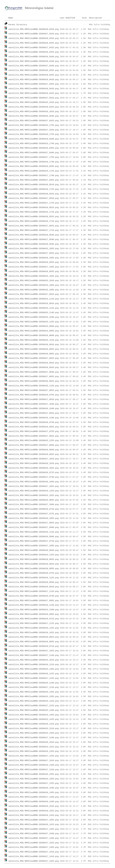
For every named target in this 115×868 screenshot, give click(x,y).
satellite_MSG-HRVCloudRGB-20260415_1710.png (34, 212)
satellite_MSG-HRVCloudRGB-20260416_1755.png (34, 134)
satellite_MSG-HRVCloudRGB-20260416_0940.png (34, 537)
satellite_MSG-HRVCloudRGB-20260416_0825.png (34, 349)
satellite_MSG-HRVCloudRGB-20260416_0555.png (34, 262)
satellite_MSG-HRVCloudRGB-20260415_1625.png (34, 495)
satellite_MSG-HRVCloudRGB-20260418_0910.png (34, 587)
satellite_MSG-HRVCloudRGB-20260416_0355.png (34, 70)
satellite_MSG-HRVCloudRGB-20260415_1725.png (34, 171)
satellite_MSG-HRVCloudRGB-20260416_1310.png (34, 724)
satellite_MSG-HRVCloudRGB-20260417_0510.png (34, 198)
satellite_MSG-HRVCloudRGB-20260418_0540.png (34, 244)
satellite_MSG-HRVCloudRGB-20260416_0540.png (34, 235)
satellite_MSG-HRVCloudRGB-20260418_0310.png (34, 38)
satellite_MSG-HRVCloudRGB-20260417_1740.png (34, 176)
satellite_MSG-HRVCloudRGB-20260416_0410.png (34, 80)
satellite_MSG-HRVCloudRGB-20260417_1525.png (34, 843)
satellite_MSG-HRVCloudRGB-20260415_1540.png (34, 733)
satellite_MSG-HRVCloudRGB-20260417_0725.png (34, 514)
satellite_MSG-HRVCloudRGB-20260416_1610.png (34, 742)
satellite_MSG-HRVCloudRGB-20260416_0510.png (34, 185)
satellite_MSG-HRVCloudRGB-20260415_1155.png (34, 322)
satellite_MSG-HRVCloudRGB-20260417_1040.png (34, 504)
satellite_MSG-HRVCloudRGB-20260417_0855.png (34, 377)
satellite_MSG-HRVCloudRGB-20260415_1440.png (34, 710)
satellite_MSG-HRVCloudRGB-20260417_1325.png (34, 783)
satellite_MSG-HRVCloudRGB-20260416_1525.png (34, 811)
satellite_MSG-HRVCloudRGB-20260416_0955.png (34, 614)
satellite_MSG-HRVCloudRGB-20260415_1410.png (34, 701)
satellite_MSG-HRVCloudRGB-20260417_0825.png (34, 390)
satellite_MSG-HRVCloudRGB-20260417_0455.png (34, 180)
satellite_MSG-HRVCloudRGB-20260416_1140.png (34, 605)
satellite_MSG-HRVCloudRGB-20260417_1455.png (34, 847)
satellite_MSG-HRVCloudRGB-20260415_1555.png (34, 697)
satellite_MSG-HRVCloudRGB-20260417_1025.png (34, 486)
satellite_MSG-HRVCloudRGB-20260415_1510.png (34, 729)
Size (84, 18)
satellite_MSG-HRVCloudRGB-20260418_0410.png (34, 89)
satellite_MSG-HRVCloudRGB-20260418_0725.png (34, 619)
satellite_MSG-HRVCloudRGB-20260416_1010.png (34, 463)
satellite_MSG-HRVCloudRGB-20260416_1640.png (34, 409)
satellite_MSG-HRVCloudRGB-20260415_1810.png (34, 102)
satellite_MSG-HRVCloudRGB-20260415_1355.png (34, 669)
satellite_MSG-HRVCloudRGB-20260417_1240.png (34, 738)
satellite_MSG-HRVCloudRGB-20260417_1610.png (34, 761)
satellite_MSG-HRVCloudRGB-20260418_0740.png (34, 596)
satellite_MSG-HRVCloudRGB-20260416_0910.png (34, 367)
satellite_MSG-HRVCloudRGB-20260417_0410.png (34, 98)
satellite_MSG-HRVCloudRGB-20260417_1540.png (34, 834)
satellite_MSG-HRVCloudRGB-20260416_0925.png (34, 427)
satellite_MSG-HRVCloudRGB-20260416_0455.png (34, 148)
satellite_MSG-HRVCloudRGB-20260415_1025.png (34, 276)
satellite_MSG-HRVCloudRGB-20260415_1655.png (34, 249)
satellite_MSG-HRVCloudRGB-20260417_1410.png (34, 856)
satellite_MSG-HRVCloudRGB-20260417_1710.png (34, 230)
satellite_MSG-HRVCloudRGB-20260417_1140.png (34, 655)
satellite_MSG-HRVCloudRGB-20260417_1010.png (34, 459)
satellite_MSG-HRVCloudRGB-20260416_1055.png (34, 518)
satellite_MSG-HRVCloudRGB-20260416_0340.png (34, 57)
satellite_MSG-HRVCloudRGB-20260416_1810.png (34, 112)
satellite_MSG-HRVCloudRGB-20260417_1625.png (34, 651)
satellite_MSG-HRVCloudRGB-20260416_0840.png (34, 335)
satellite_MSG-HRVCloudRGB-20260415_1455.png (34, 715)
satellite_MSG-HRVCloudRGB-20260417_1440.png (34, 838)
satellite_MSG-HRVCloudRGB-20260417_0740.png (34, 477)
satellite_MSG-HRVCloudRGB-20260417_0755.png (34, 431)
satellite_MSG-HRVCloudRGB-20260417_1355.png (34, 829)
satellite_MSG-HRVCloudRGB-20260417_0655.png (34, 523)
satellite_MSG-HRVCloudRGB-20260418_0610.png (34, 345)
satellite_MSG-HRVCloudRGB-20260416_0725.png (34, 472)
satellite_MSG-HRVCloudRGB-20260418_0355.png (34, 75)
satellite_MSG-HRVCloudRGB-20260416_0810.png (34, 363)
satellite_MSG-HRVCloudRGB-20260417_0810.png (34, 413)
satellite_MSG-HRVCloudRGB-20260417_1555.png (34, 820)
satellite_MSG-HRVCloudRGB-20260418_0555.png (34, 271)
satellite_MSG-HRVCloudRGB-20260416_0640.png (34, 450)
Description (96, 18)
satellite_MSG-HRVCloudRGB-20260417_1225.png (34, 706)
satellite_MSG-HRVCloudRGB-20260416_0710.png (34, 509)
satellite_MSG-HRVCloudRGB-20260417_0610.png (34, 294)
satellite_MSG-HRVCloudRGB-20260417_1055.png (34, 546)
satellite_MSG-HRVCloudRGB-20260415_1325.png (34, 555)
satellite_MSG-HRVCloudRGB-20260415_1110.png (34, 299)
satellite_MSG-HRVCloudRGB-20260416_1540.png (34, 788)
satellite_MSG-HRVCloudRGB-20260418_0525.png (34, 217)
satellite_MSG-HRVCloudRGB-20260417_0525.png (34, 226)
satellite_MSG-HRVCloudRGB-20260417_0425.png (34, 121)
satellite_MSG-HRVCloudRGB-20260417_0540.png (34, 239)
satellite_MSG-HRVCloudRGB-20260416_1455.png (34, 793)
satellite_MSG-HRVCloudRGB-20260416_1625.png (34, 633)
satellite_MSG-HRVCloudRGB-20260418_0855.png (34, 569)
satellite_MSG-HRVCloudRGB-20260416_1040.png (34, 482)
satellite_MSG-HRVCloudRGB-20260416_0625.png (34, 381)
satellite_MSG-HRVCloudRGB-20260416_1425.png (34, 824)
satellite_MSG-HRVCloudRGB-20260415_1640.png (34, 317)
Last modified (67, 18)
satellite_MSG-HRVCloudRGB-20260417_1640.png (34, 404)
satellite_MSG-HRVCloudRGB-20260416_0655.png (34, 500)
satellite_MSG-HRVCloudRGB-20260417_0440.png (34, 153)
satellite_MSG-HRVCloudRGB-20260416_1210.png (34, 665)
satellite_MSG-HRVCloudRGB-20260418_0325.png (34, 52)
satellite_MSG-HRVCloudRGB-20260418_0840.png (34, 550)
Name (11, 18)
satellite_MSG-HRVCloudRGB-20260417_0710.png (34, 541)
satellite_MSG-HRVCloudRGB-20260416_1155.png (34, 628)
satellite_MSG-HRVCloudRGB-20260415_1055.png (34, 290)
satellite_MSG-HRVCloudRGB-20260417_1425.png (34, 861)
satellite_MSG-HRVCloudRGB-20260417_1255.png (34, 756)
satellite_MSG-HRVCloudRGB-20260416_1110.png (34, 532)
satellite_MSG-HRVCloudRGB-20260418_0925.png (34, 637)
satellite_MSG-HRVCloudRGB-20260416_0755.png (34, 395)
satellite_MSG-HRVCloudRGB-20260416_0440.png (34, 116)
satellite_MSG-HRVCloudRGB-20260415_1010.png (34, 281)
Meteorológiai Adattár (39, 8)
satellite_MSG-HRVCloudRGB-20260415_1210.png (34, 340)
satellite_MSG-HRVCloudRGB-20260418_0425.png (34, 107)
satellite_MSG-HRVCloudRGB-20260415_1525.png (34, 747)
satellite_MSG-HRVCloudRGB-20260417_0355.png (34, 84)
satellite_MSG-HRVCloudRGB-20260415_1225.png (34, 386)
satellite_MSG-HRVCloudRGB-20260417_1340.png (34, 797)
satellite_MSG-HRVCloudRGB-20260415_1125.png (34, 308)
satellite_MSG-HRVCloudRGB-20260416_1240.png (34, 683)
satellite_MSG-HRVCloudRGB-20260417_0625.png (34, 358)
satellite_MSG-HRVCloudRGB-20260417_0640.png (34, 445)
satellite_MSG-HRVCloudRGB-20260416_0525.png (34, 208)
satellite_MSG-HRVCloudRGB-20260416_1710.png (34, 221)
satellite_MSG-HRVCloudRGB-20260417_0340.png (34, 66)
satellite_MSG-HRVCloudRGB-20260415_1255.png (34, 441)
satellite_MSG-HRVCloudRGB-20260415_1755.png (34, 125)
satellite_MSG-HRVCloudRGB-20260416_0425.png (34, 93)
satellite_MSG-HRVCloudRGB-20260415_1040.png (34, 285)
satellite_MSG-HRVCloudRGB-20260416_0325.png (34, 43)
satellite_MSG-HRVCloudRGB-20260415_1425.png (34, 719)
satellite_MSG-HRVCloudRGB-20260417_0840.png (34, 372)
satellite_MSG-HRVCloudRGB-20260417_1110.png (34, 591)
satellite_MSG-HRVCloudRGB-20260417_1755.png (34, 157)
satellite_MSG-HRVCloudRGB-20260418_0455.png (34, 166)
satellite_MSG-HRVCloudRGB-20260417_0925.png (34, 436)
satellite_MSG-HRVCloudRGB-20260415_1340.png (34, 610)
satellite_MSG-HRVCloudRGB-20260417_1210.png (34, 687)
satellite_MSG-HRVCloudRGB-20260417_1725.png (34, 203)
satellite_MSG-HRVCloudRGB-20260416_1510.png (34, 806)
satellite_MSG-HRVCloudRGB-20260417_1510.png (34, 852)
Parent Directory (18, 25)
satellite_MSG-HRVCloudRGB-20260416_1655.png (34, 258)
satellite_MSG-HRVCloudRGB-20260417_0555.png (34, 253)
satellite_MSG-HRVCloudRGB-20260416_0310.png (34, 29)
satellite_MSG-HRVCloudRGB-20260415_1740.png (34, 144)
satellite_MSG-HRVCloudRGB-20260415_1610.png (34, 660)
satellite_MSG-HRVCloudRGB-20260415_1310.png (34, 491)
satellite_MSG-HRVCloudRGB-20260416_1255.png (34, 692)
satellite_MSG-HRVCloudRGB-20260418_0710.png (34, 646)
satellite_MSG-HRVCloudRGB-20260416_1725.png (34, 189)
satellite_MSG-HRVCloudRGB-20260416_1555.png (34, 774)
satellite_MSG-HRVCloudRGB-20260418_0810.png (34, 564)
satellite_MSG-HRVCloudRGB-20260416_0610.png (34, 303)
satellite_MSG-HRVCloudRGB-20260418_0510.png (34, 194)
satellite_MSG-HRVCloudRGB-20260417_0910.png (34, 399)
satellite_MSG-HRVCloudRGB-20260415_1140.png (34, 313)
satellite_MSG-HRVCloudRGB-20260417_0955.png (34, 601)
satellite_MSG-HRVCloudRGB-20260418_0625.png (34, 454)
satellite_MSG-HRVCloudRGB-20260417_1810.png (34, 130)
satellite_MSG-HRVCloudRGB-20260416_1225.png (34, 674)
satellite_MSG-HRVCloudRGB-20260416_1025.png (34, 468)
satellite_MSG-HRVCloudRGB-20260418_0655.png (34, 642)
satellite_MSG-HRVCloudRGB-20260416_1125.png (34, 578)
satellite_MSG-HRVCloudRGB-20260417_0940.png (34, 527)
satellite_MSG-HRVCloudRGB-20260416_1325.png (34, 751)
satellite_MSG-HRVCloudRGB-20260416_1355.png (34, 779)
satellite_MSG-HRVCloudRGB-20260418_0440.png (34, 139)
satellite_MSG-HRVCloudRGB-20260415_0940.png (34, 326)
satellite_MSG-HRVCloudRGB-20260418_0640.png (34, 582)
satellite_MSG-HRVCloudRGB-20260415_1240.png (34, 418)
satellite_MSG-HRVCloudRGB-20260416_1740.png (34, 162)
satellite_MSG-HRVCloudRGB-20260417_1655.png (34, 267)
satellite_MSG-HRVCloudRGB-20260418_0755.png (34, 573)
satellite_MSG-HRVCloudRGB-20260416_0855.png (34, 354)
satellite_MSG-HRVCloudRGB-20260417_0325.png (34, 48)
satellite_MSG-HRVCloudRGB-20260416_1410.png (34, 815)
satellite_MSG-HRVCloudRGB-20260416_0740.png (34, 422)
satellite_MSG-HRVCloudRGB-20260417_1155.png (34, 678)
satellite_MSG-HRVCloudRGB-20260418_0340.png (34, 61)
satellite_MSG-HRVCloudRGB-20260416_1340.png (34, 765)
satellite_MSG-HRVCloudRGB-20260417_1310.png (34, 770)
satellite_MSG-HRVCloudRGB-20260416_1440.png (34, 802)
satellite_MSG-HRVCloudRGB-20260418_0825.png (34, 559)
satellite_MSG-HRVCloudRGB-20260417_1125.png (34, 623)
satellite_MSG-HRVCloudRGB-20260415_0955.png (34, 331)
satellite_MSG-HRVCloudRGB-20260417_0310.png (34, 34)
